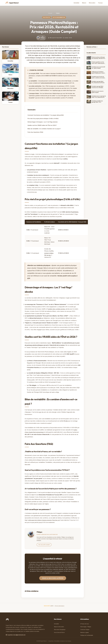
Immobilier (77, 3)
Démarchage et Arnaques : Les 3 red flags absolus (43, 122)
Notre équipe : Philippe (86, 627)
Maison (84, 3)
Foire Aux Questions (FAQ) (35, 132)
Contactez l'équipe (85, 630)
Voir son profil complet (44, 545)
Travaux (100, 3)
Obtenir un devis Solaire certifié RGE (53, 578)
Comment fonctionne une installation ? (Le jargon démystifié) (46, 115)
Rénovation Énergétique (60, 630)
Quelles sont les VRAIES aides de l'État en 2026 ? (42, 125)
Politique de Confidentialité (87, 635)
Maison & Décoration (59, 627)
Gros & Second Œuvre (59, 632)
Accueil (50, 13)
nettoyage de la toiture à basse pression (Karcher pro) (44, 520)
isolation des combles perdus (56, 309)
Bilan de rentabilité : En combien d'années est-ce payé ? (44, 129)
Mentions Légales (85, 632)
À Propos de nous (85, 624)
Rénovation (92, 3)
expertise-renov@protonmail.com (16, 635)
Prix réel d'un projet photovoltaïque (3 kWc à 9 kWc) (43, 118)
